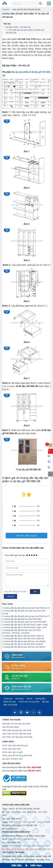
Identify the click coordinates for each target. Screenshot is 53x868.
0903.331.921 (43, 846)
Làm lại (10, 596)
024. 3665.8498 (34, 767)
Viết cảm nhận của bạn (27, 536)
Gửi (35, 592)
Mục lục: (7, 24)
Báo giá (45, 702)
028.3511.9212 (30, 839)
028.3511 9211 (15, 839)
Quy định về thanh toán (12, 759)
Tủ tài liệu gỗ (22, 470)
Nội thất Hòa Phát (27, 39)
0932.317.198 (15, 822)
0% (38, 506)
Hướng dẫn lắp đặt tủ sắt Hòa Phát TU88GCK (23, 639)
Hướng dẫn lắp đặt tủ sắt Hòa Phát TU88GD (23, 644)
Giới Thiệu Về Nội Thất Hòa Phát (17, 734)
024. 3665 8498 (14, 812)
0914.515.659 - (16, 846)
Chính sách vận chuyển (12, 752)
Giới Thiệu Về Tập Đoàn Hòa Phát (17, 737)
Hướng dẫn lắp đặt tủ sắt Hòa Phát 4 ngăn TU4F (25, 627)
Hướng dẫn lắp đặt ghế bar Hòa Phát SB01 (22, 619)
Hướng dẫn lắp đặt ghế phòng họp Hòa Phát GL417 (26, 616)
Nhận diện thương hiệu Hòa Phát (17, 730)
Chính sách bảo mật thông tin (15, 745)
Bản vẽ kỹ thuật (10, 705)
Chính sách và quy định (29, 702)
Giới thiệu (19, 699)
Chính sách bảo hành (12, 749)
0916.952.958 (29, 846)
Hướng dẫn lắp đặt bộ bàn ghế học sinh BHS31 (24, 647)
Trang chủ (6, 9)
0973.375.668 (29, 822)
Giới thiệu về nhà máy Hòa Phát (16, 724)
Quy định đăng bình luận (15, 592)
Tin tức (29, 699)
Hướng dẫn (40, 699)
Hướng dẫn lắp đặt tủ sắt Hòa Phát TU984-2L (23, 636)
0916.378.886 (44, 822)
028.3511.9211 (34, 771)
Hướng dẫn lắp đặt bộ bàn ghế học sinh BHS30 (24, 641)
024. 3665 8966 (29, 812)
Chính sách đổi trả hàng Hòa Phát (17, 756)
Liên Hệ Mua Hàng (10, 727)
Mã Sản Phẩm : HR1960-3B (17, 27)
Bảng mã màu (10, 702)
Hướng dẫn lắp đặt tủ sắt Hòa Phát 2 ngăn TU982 (25, 625)
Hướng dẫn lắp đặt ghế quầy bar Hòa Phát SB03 (24, 622)
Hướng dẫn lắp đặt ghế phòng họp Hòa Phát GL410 (26, 608)
